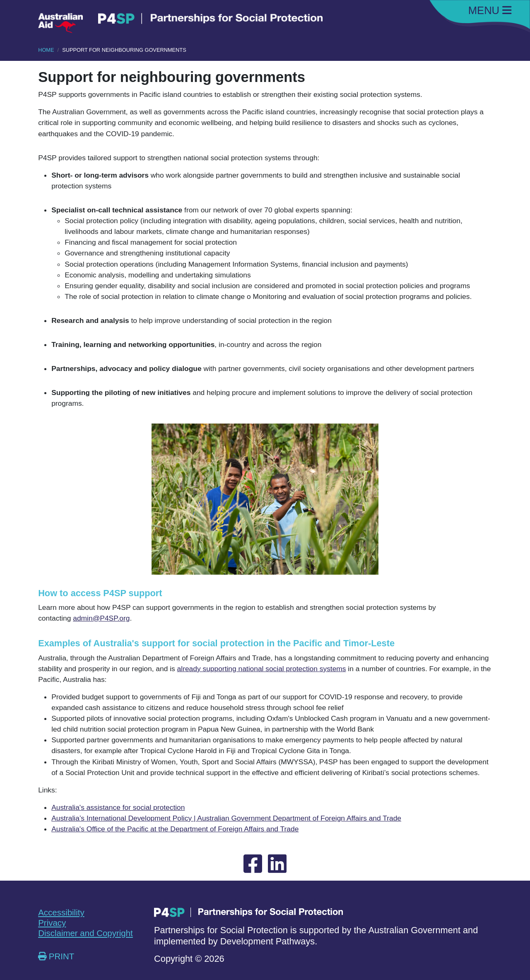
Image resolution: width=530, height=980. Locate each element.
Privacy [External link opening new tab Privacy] (52, 923)
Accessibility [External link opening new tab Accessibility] (61, 912)
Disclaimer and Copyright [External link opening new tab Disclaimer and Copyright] (86, 933)
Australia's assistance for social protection (118, 807)
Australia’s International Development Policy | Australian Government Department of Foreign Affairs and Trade (226, 818)
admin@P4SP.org (101, 618)
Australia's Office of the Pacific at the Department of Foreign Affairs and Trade (175, 829)
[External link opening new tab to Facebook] (253, 864)
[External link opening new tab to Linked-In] (277, 864)
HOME (46, 50)
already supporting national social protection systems (262, 669)
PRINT (56, 956)
